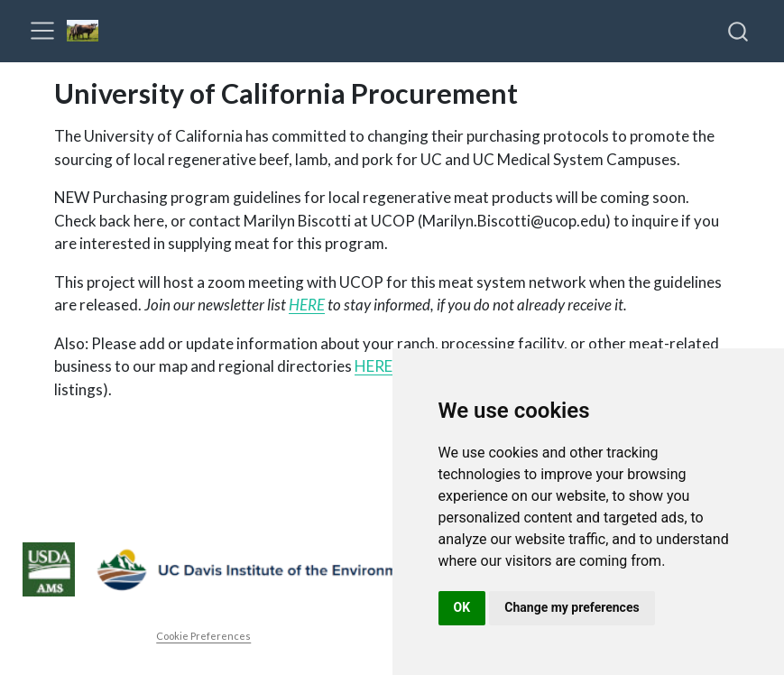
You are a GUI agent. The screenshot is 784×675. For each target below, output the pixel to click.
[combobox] (739, 31)
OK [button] (462, 607)
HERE (307, 305)
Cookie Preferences (203, 636)
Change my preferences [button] (572, 607)
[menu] (42, 31)
